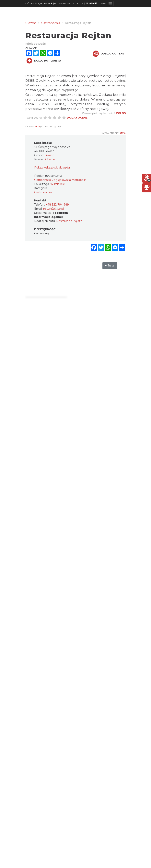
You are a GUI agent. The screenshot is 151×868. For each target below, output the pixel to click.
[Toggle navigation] (110, 4)
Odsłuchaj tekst (109, 54)
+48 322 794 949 (57, 205)
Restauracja (64, 221)
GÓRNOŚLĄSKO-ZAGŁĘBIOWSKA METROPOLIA (54, 3)
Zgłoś (121, 113)
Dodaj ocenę (77, 118)
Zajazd (78, 221)
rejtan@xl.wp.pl (53, 209)
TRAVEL (96, 3)
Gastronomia (43, 192)
